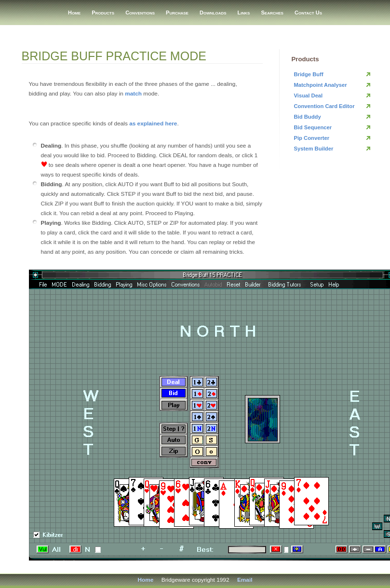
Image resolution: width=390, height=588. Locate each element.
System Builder (314, 149)
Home (74, 13)
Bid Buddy (308, 117)
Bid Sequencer (313, 127)
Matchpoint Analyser (321, 85)
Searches (272, 13)
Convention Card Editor (324, 106)
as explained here (153, 123)
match (133, 94)
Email (245, 580)
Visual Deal (309, 96)
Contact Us (308, 13)
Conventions (140, 13)
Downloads (213, 13)
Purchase (177, 13)
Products (103, 13)
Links (244, 13)
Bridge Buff (309, 74)
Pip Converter (312, 138)
